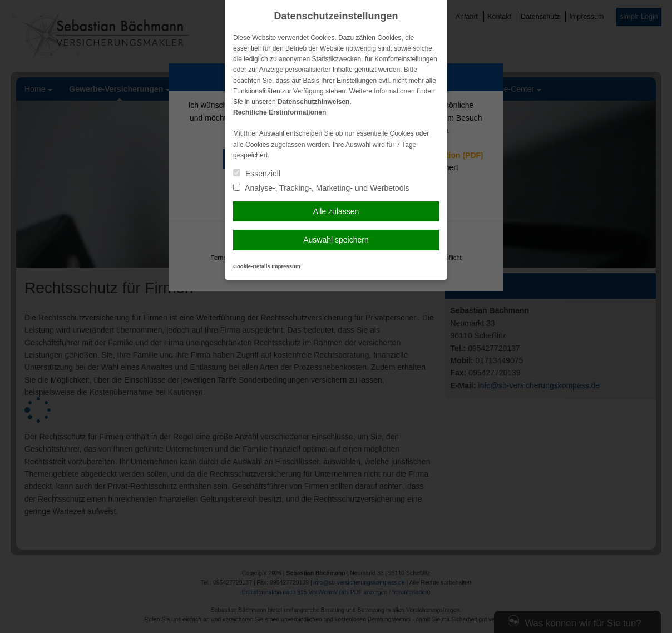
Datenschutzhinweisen (313, 102)
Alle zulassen (336, 211)
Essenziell (257, 174)
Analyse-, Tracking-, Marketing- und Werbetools (321, 188)
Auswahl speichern (336, 240)
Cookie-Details (252, 266)
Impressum (286, 266)
